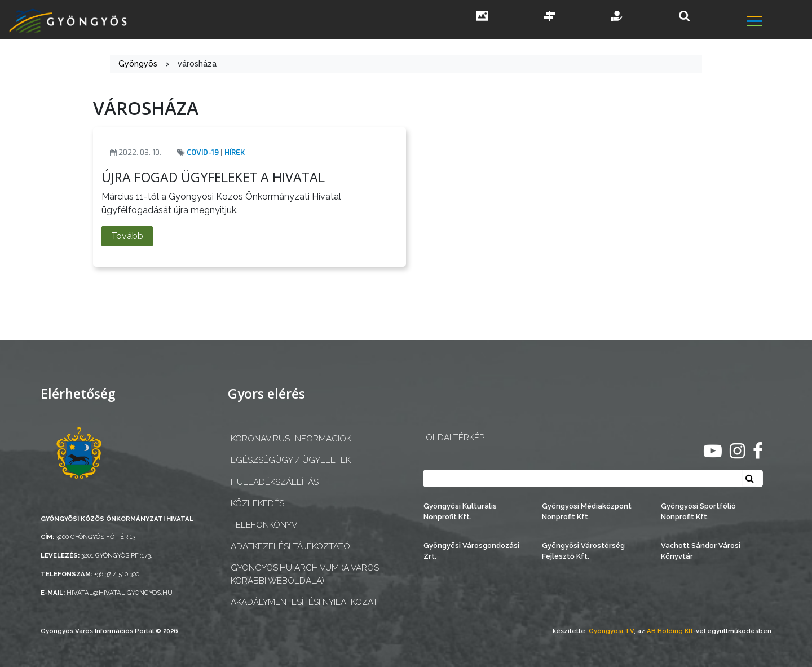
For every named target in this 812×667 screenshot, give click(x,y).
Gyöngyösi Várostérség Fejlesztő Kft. (583, 551)
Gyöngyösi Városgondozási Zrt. (471, 551)
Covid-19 (203, 153)
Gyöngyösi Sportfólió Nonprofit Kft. (698, 511)
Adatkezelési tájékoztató (290, 546)
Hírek (235, 153)
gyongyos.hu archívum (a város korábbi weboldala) (305, 574)
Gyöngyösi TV (611, 631)
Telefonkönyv (264, 525)
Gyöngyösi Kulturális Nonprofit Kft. (460, 511)
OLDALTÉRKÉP (455, 438)
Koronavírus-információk (291, 439)
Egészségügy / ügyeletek (291, 460)
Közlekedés (257, 503)
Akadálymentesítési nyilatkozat (304, 602)
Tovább (127, 236)
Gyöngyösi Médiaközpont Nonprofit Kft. (587, 511)
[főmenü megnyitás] (778, 22)
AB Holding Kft (670, 631)
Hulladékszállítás (275, 482)
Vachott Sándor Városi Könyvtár (701, 551)
